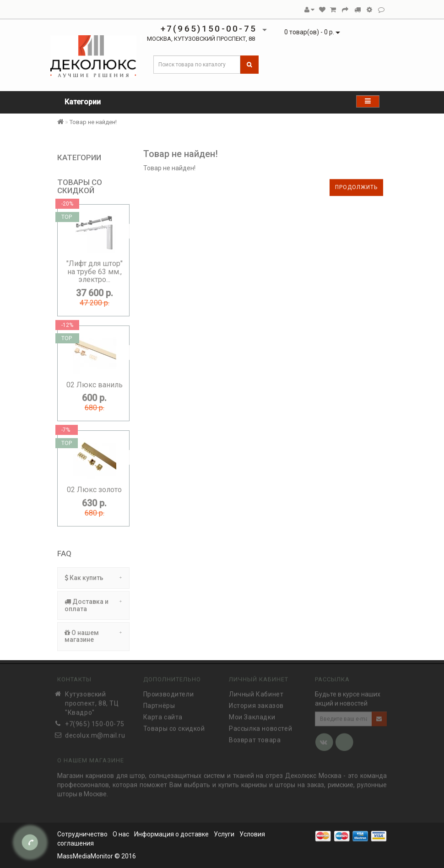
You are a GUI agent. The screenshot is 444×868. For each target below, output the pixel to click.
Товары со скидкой (174, 726)
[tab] (93, 578)
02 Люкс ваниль (95, 385)
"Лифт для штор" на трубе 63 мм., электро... (95, 271)
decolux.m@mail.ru (95, 732)
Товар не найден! (93, 122)
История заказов (256, 703)
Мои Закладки (252, 714)
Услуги (224, 834)
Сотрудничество (82, 834)
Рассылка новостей (260, 726)
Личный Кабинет (256, 691)
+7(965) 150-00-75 (95, 721)
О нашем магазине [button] (93, 636)
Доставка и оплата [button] (93, 605)
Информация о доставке (171, 834)
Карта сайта (163, 714)
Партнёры (159, 703)
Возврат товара (255, 737)
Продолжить (356, 187)
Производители (169, 691)
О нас (121, 834)
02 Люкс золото (94, 490)
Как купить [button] (93, 578)
